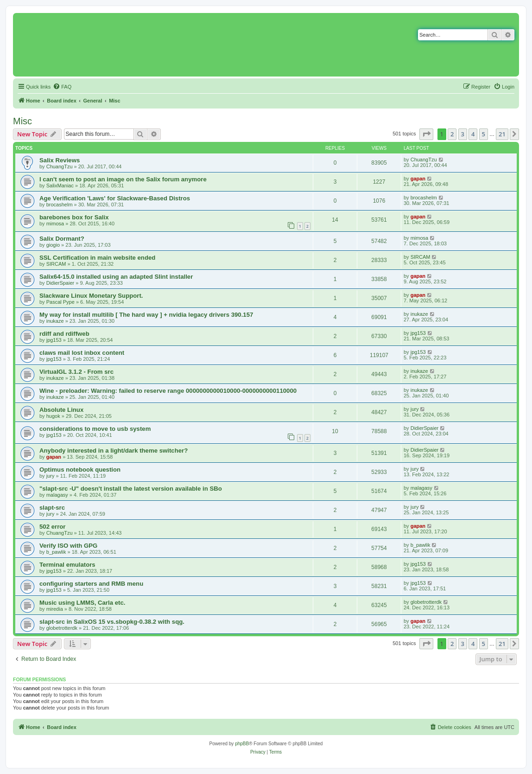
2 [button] (452, 134)
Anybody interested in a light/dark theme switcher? (114, 451)
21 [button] (502, 134)
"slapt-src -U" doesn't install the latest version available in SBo (131, 489)
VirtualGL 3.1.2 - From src (76, 372)
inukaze (55, 321)
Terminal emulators (67, 565)
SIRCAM (56, 264)
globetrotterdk (426, 602)
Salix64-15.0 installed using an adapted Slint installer (116, 277)
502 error (52, 527)
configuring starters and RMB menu (91, 584)
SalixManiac (60, 186)
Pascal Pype (60, 302)
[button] (426, 134)
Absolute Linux (61, 410)
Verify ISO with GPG (68, 546)
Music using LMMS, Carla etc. (82, 603)
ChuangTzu (60, 166)
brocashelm (60, 205)
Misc (22, 121)
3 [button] (463, 134)
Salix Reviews (60, 160)
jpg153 (54, 340)
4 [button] (473, 134)
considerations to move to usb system (95, 429)
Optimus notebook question (80, 470)
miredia (55, 609)
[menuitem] (62, 87)
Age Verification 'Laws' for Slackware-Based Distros (115, 198)
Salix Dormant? (62, 239)
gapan (418, 179)
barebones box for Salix (74, 217)
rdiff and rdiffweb (64, 334)
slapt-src (52, 508)
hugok (53, 416)
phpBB (242, 744)
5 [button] (484, 134)
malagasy (57, 495)
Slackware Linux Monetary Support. (91, 296)
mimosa (55, 224)
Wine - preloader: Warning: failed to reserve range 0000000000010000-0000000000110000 (168, 391)
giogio (53, 245)
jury (415, 409)
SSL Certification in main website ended (97, 258)
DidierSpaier (60, 283)
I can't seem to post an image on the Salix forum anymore (123, 179)
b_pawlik (56, 552)
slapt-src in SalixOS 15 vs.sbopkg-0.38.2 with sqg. (112, 622)
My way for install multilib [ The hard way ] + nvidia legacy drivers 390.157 (146, 315)
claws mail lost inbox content (82, 353)
